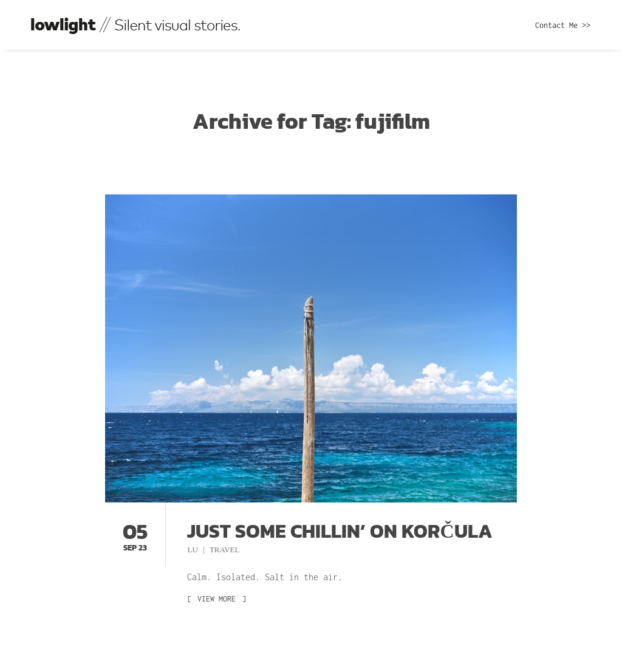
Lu (193, 550)
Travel (225, 550)
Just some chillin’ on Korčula (340, 531)
